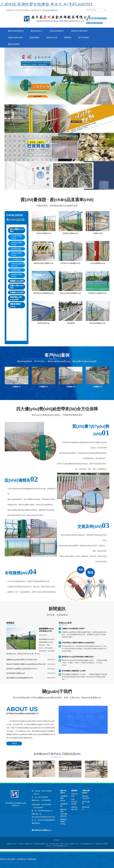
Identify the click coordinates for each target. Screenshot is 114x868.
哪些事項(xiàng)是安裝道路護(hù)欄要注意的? (78, 657)
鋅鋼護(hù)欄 (16, 270)
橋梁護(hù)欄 (16, 249)
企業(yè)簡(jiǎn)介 (57, 31)
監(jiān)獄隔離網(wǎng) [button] (60, 846)
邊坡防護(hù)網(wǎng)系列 (16, 298)
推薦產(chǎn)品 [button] (11, 844)
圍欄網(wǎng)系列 (17, 281)
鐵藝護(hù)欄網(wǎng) (17, 275)
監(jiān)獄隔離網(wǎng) (98, 323)
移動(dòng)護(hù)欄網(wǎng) (18, 265)
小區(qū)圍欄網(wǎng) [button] (87, 844)
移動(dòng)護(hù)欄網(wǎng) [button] (69, 844)
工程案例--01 (17, 387)
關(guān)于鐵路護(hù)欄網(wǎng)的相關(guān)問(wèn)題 (26, 664)
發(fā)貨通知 (34, 38)
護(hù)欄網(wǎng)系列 (17, 230)
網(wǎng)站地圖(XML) (51, 10)
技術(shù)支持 (52, 38)
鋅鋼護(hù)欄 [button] (54, 844)
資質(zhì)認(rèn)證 (15, 38)
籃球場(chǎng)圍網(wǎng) (97, 293)
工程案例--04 (97, 387)
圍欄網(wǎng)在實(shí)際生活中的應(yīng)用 (22, 660)
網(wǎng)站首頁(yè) (16, 31)
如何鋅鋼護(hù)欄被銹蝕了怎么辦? (74, 671)
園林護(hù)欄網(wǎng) (17, 254)
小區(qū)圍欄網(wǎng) (98, 263)
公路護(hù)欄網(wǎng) (17, 237)
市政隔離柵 (70, 323)
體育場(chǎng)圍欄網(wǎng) (71, 263)
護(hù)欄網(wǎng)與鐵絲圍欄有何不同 (19, 678)
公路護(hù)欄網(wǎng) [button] (26, 844)
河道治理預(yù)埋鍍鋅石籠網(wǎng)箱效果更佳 (78, 643)
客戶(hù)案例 (83, 38)
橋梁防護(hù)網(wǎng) (63, 822)
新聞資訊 (68, 38)
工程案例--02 (43, 387)
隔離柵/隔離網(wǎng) (15, 305)
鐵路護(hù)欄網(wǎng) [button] (41, 844)
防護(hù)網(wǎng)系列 (17, 287)
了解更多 (14, 743)
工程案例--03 (71, 387)
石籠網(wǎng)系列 (17, 292)
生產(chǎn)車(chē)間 (79, 31)
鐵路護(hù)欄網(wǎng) (17, 243)
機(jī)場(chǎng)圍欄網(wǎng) (43, 293)
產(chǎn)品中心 (37, 31)
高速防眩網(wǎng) (43, 323)
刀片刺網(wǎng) (17, 259)
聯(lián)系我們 (14, 44)
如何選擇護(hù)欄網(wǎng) (16, 673)
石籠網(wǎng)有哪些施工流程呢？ (74, 629)
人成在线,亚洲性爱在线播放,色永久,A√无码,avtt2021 (46, 4)
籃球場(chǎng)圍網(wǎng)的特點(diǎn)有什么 (22, 669)
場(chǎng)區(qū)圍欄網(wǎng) (70, 293)
